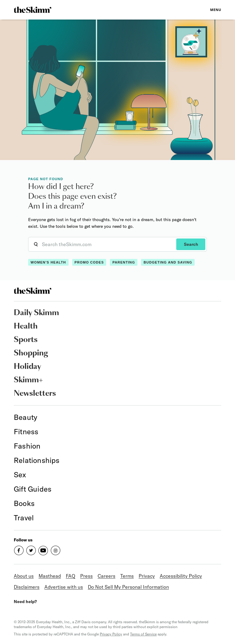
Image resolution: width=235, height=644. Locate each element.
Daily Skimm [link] (36, 313)
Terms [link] (127, 576)
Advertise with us (64, 587)
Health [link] (26, 326)
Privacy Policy (111, 634)
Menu (216, 10)
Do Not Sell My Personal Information (128, 587)
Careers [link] (106, 576)
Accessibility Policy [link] (181, 576)
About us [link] (24, 576)
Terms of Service (143, 634)
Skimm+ (28, 380)
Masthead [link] (50, 576)
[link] (33, 10)
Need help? (25, 602)
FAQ (71, 576)
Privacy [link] (147, 576)
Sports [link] (26, 340)
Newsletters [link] (35, 394)
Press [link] (86, 576)
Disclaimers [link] (27, 587)
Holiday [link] (27, 367)
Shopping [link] (31, 353)
